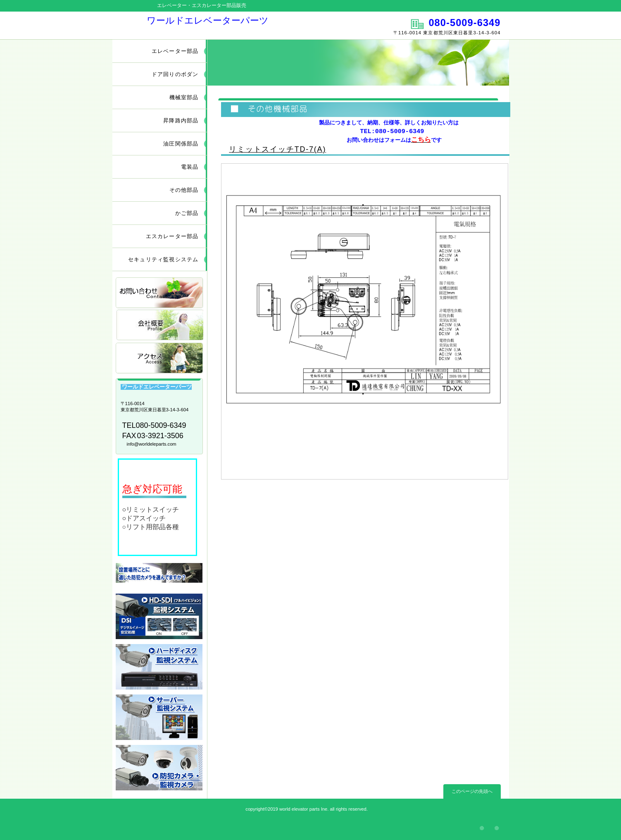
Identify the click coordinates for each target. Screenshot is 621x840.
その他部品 (184, 190)
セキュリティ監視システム (163, 259)
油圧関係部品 (181, 144)
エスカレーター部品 (172, 236)
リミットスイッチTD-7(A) (277, 149)
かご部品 (187, 213)
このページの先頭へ (472, 791)
